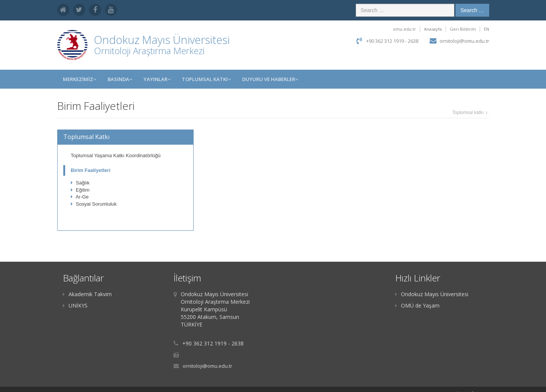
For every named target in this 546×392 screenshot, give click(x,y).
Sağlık (80, 183)
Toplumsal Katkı (206, 79)
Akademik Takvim (87, 294)
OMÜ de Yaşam (417, 305)
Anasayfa (433, 29)
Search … (472, 10)
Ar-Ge (80, 197)
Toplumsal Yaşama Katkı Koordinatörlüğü (116, 155)
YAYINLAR (157, 79)
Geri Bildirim (463, 29)
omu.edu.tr (404, 29)
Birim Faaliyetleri (91, 170)
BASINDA (120, 79)
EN (487, 29)
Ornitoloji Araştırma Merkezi (149, 51)
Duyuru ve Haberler (270, 79)
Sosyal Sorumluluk (94, 204)
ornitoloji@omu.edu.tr (464, 41)
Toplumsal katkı (468, 112)
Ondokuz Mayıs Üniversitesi (432, 294)
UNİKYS (75, 305)
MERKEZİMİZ (80, 79)
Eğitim (80, 190)
